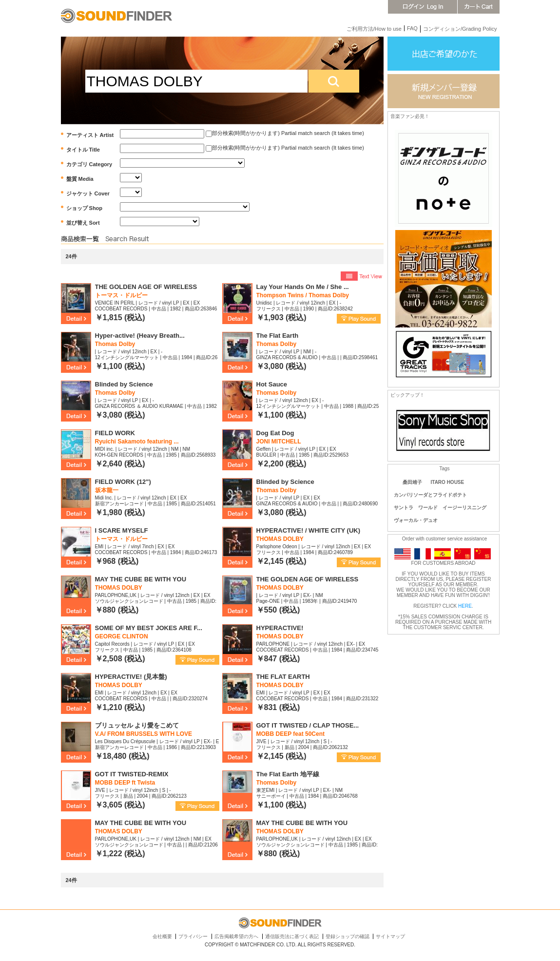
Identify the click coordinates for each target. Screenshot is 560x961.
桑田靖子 (412, 482)
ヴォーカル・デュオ (416, 520)
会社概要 (162, 936)
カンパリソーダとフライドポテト (430, 495)
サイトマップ (390, 936)
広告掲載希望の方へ (236, 936)
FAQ (412, 28)
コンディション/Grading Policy (460, 29)
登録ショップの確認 (348, 936)
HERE (465, 606)
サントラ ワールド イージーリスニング (443, 508)
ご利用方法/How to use (374, 29)
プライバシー (193, 936)
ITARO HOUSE (448, 482)
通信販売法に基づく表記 (292, 936)
